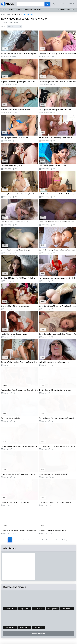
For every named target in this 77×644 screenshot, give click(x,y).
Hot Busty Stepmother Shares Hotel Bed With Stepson (58, 82)
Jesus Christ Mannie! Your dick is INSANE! (54, 474)
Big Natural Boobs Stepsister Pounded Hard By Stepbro (20, 54)
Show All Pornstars (38, 633)
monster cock (29, 14)
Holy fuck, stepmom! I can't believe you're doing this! (57, 278)
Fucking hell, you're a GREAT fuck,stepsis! (15, 502)
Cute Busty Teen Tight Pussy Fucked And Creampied (57, 250)
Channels (61, 10)
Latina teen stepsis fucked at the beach (52, 166)
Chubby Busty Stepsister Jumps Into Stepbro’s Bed (18, 530)
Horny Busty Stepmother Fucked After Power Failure (57, 222)
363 (57, 540)
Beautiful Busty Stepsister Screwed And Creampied (19, 474)
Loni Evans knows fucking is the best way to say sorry (57, 54)
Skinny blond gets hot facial (11, 418)
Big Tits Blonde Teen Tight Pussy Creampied (16, 250)
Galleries (38, 10)
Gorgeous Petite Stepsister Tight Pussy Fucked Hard (19, 362)
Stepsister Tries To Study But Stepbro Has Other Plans (20, 82)
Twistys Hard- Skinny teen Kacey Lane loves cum (56, 138)
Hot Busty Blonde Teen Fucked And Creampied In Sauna (58, 446)
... (51, 540)
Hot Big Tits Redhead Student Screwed (14, 334)
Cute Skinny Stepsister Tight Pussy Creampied (55, 502)
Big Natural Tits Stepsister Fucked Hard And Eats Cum (20, 446)
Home (4, 10)
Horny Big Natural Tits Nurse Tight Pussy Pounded (18, 194)
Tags (20, 14)
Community (71, 10)
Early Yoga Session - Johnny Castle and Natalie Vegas (58, 194)
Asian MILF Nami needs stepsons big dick (15, 110)
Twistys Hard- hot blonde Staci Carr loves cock (55, 390)
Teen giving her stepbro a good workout (15, 138)
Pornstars (28, 10)
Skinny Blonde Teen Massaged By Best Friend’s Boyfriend (58, 334)
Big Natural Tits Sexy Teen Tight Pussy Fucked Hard (19, 278)
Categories (19, 10)
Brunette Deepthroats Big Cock (12, 166)
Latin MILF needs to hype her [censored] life (54, 362)
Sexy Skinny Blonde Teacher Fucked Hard (15, 222)
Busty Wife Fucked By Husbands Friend (52, 530)
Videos (10, 10)
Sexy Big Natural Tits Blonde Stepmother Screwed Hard (58, 418)
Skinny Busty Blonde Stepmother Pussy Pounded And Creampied (58, 306)
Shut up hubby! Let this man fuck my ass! (15, 306)
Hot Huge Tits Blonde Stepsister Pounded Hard (55, 110)
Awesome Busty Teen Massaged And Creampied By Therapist (20, 390)
